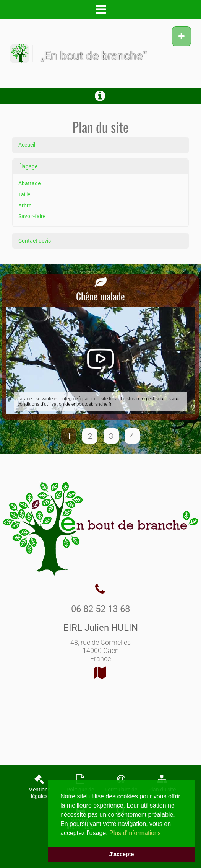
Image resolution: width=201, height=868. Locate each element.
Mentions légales (39, 793)
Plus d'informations (135, 833)
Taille (24, 195)
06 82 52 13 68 (100, 609)
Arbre (25, 206)
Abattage (29, 184)
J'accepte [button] (121, 854)
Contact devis (35, 241)
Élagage (28, 167)
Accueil (27, 145)
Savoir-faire (32, 216)
